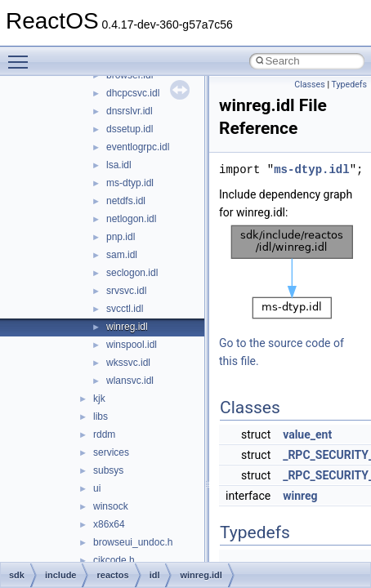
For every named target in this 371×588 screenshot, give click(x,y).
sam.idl (122, 255)
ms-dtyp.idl (130, 183)
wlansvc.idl (130, 381)
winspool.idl (132, 345)
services (111, 452)
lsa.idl (119, 165)
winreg (300, 496)
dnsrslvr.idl (130, 111)
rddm (104, 434)
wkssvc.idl (128, 363)
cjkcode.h (114, 560)
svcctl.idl (125, 309)
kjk (99, 399)
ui (97, 488)
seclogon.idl (132, 273)
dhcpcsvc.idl (133, 93)
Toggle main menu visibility (22, 55)
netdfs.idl (126, 201)
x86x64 (109, 524)
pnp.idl (121, 237)
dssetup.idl (130, 129)
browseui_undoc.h (133, 542)
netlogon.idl (131, 219)
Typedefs (349, 85)
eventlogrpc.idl (138, 147)
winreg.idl (127, 327)
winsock (111, 506)
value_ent (307, 434)
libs (101, 416)
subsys (108, 470)
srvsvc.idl (126, 291)
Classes (309, 85)
